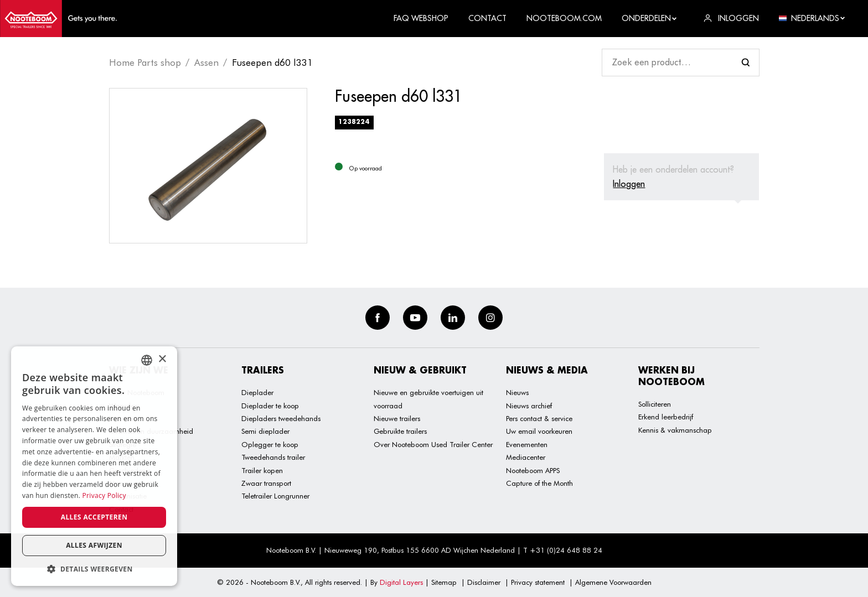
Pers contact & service (539, 418)
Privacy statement (538, 582)
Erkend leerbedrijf (666, 417)
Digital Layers (401, 582)
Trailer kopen (262, 470)
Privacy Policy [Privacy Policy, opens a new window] (104, 495)
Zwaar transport (266, 483)
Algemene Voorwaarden (613, 582)
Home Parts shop (145, 63)
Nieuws (517, 392)
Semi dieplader (265, 431)
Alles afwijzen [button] (94, 545)
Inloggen (629, 184)
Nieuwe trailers (397, 418)
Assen (206, 63)
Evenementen (527, 444)
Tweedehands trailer (273, 457)
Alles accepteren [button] (94, 517)
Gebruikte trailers (400, 431)
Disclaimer (484, 582)
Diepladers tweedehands (281, 418)
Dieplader (257, 392)
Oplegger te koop (270, 444)
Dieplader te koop (270, 406)
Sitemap (444, 582)
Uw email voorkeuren (539, 431)
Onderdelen (650, 18)
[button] (94, 569)
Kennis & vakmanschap (675, 430)
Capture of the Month (539, 483)
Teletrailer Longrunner (275, 496)
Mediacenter (526, 457)
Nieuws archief (529, 406)
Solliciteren (655, 404)
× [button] (162, 359)
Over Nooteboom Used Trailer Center (433, 444)
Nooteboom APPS (533, 470)
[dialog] (94, 466)
